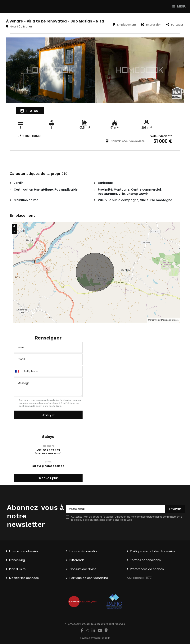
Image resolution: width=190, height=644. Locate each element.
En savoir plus (48, 478)
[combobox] (48, 371)
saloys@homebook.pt (48, 466)
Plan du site (17, 569)
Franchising (17, 560)
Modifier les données (24, 578)
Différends (77, 560)
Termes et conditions (145, 560)
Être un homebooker (24, 551)
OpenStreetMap (158, 320)
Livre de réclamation (84, 551)
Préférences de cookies (147, 569)
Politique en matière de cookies (153, 551)
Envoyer (48, 415)
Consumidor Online (83, 569)
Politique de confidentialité (90, 520)
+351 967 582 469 (48, 450)
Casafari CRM (102, 638)
